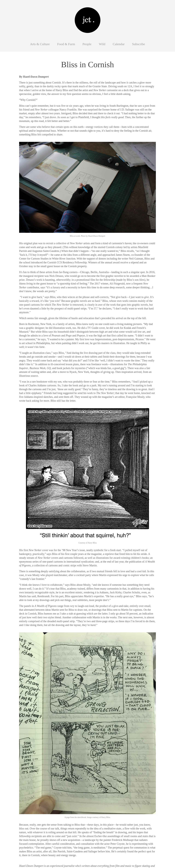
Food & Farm (66, 44)
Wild (102, 44)
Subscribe (139, 44)
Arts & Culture (40, 44)
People (87, 44)
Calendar (119, 44)
